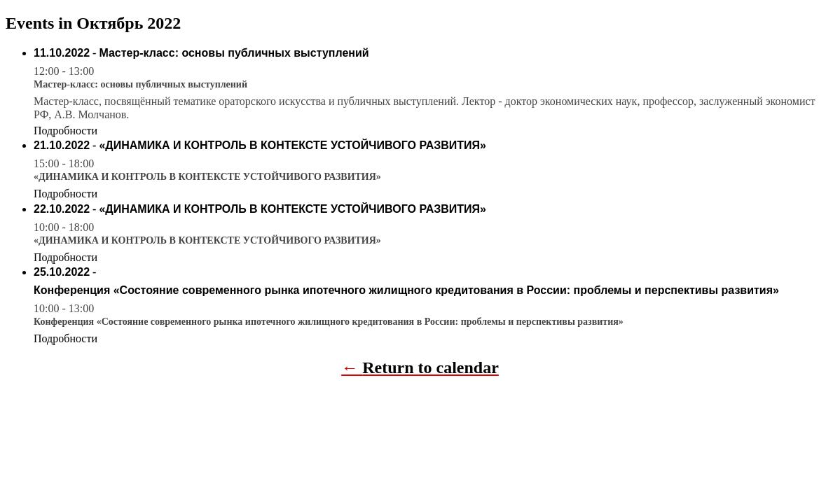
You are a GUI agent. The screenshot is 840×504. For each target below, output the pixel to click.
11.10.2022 (62, 53)
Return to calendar (431, 367)
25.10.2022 (62, 272)
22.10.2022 (62, 209)
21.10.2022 (62, 145)
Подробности (66, 131)
